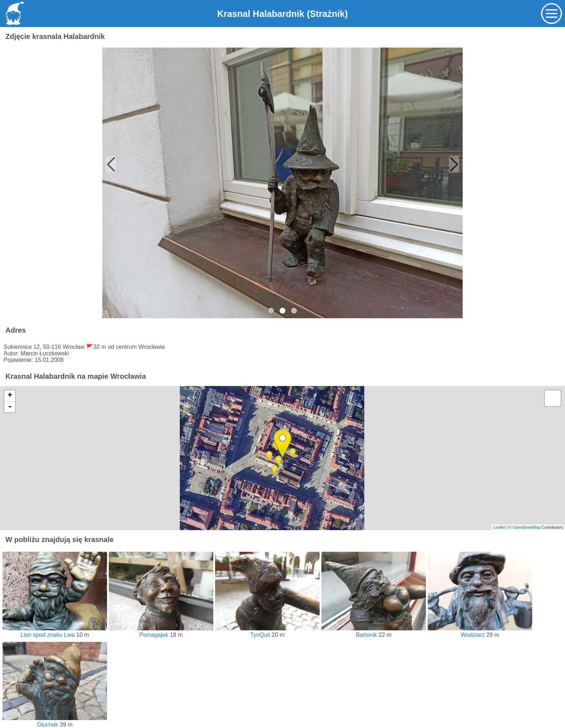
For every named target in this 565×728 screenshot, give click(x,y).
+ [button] (10, 396)
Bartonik (374, 632)
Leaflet (499, 527)
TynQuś (267, 632)
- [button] (10, 407)
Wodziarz (480, 632)
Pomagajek (161, 632)
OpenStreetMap (526, 527)
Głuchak (55, 721)
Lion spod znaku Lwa (55, 632)
